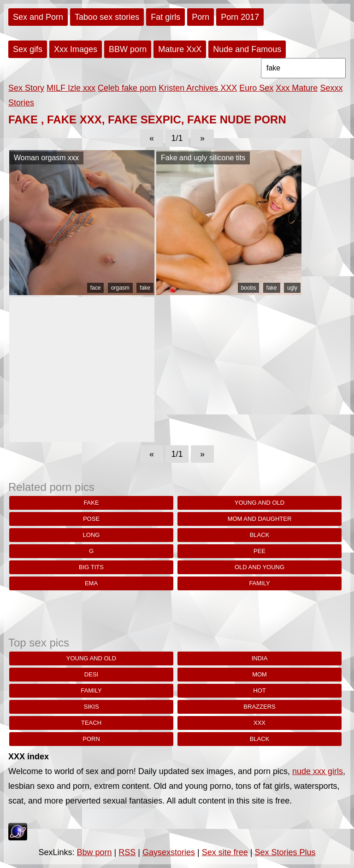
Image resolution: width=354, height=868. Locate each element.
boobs (249, 288)
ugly (292, 288)
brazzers (259, 707)
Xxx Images (76, 49)
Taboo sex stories (107, 17)
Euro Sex (256, 88)
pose (91, 519)
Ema (91, 583)
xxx (260, 723)
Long (91, 535)
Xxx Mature (297, 88)
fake (145, 288)
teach (91, 723)
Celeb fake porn (127, 88)
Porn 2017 (240, 17)
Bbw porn (94, 852)
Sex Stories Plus (285, 852)
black (260, 535)
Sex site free (225, 852)
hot (259, 690)
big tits (91, 567)
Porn (201, 17)
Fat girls (165, 17)
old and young (260, 567)
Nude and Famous (247, 49)
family (259, 583)
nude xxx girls (318, 771)
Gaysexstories (169, 852)
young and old (260, 503)
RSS (127, 852)
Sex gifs (28, 49)
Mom (260, 674)
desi (91, 674)
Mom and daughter (260, 519)
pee (260, 551)
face (96, 288)
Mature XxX (180, 49)
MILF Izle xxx (71, 88)
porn (91, 739)
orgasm (120, 288)
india (260, 658)
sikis (91, 707)
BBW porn (128, 49)
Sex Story (26, 88)
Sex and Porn (38, 17)
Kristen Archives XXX (198, 88)
